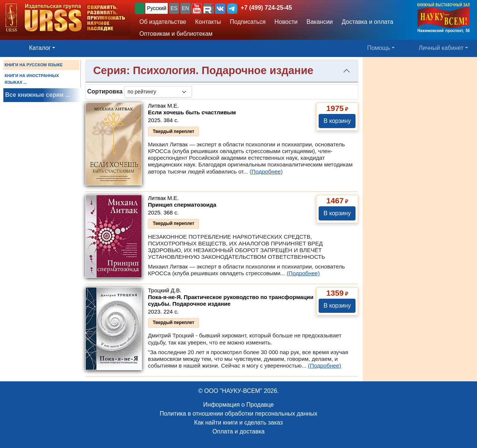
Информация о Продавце (238, 405)
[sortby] (158, 92)
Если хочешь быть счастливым (192, 112)
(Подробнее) (266, 171)
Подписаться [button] (248, 22)
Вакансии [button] (320, 22)
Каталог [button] (40, 48)
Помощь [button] (379, 48)
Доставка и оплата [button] (367, 22)
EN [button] (185, 8)
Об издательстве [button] (163, 22)
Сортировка (105, 91)
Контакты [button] (208, 22)
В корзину (337, 121)
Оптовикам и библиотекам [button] (176, 34)
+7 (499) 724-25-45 (266, 8)
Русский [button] (157, 8)
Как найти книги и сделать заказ (238, 422)
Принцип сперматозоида (182, 205)
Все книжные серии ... (38, 95)
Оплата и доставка (238, 431)
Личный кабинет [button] (441, 48)
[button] (197, 9)
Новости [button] (286, 22)
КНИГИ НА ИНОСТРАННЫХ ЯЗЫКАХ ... (32, 79)
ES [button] (174, 8)
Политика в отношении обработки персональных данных (238, 414)
